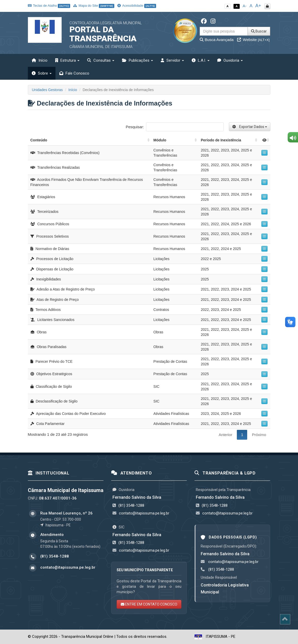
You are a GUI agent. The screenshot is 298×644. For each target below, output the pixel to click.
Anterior (226, 435)
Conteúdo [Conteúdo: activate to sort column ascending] (39, 140)
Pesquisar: (175, 127)
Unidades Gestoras (47, 90)
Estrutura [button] (67, 60)
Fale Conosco (74, 73)
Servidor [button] (172, 60)
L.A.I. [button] (201, 60)
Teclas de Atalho (49, 6)
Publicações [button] (138, 60)
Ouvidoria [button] (230, 60)
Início (40, 60)
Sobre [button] (42, 73)
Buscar (259, 31)
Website (253, 40)
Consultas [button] (101, 60)
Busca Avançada (217, 40)
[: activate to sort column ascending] (264, 140)
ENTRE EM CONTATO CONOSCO (149, 604)
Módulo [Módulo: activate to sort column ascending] (160, 140)
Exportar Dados (250, 127)
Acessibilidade (137, 6)
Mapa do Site (94, 6)
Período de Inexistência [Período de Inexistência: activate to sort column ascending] (221, 140)
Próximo (259, 435)
